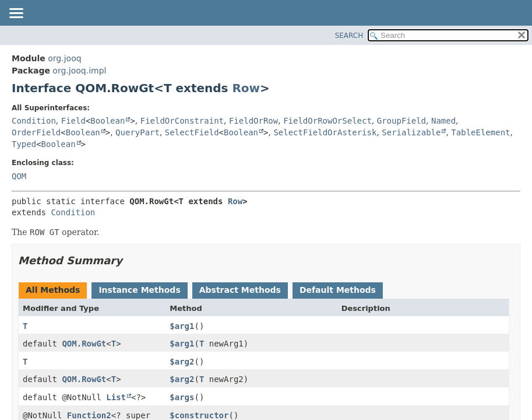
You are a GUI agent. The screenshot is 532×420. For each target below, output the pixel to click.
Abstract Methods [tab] (240, 290)
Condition (34, 121)
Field (73, 121)
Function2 (89, 415)
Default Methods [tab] (338, 290)
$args (182, 397)
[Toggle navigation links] (16, 14)
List (116, 397)
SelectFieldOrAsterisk (325, 132)
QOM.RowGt (84, 344)
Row (246, 88)
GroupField (401, 121)
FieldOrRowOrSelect (327, 121)
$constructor (199, 415)
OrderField (36, 132)
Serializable (411, 132)
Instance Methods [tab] (139, 290)
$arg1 (182, 326)
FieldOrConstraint (182, 121)
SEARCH (349, 36)
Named (443, 121)
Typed (24, 144)
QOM (19, 176)
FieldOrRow (253, 121)
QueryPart (138, 132)
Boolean (108, 121)
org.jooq (64, 58)
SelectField (192, 132)
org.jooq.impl (79, 71)
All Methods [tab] (53, 290)
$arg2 (182, 362)
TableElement (480, 132)
